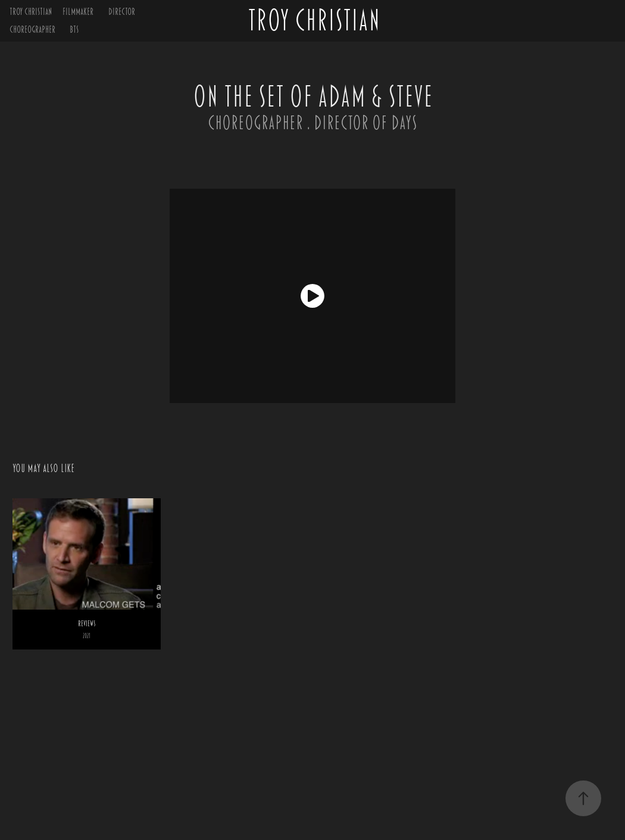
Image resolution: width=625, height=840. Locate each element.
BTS (74, 29)
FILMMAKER (78, 12)
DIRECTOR (122, 12)
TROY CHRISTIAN (31, 12)
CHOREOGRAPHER (32, 29)
